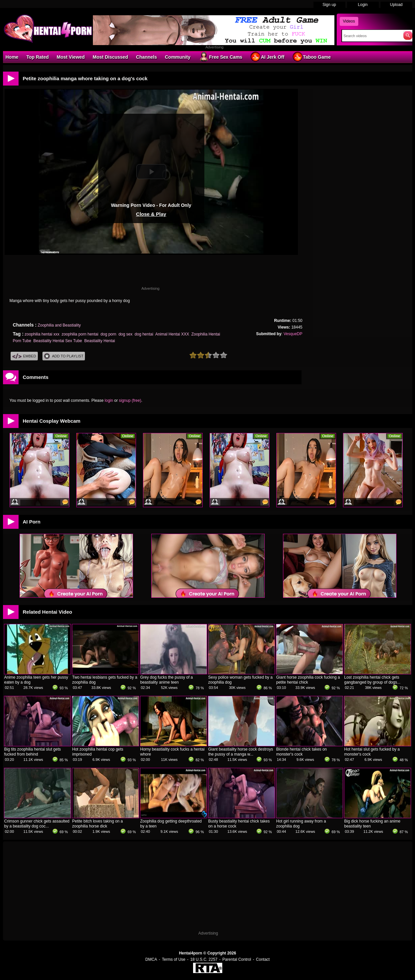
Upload (396, 5)
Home (12, 57)
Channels (146, 57)
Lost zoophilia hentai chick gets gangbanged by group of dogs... (372, 680)
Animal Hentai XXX (172, 334)
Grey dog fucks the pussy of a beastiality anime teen (167, 680)
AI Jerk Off (267, 57)
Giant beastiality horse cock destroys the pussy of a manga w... (241, 752)
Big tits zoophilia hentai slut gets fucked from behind (33, 752)
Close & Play (151, 214)
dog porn (108, 334)
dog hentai (144, 334)
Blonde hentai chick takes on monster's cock (302, 752)
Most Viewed (71, 57)
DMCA (151, 959)
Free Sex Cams (220, 57)
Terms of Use (174, 959)
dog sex (125, 334)
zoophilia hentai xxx (42, 334)
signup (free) (130, 400)
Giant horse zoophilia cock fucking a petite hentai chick (308, 680)
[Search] (371, 36)
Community (178, 57)
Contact (263, 959)
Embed (24, 356)
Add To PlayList (64, 356)
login (109, 400)
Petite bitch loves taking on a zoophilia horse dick (98, 824)
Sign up (329, 5)
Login (363, 5)
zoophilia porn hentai (80, 334)
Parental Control (237, 959)
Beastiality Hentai (100, 341)
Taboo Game (311, 57)
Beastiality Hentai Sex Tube (58, 341)
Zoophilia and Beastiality (59, 325)
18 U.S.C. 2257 (204, 959)
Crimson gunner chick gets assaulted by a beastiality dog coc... (37, 824)
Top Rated (37, 57)
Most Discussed (110, 57)
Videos (349, 21)
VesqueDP (293, 334)
